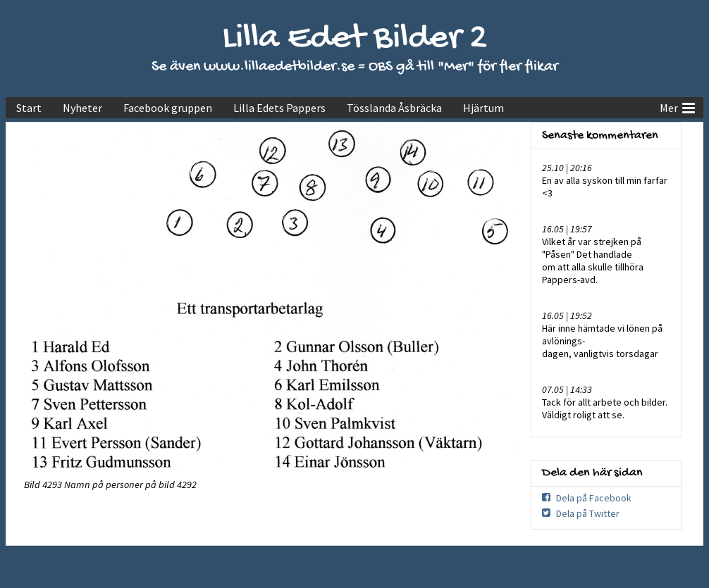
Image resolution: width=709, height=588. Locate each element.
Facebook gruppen (168, 108)
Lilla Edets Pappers (279, 108)
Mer (677, 106)
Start (29, 108)
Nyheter (82, 108)
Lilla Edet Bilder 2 (355, 39)
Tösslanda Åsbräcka (394, 108)
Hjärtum (483, 108)
